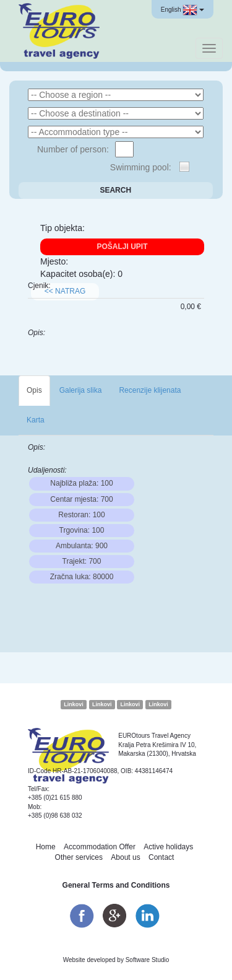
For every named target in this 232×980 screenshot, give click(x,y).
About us (125, 857)
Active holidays (168, 847)
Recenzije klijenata (150, 390)
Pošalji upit (122, 247)
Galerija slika (81, 390)
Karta (36, 420)
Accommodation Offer (100, 847)
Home (46, 847)
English (183, 10)
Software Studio (148, 960)
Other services (79, 857)
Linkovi (74, 704)
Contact (161, 857)
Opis (34, 390)
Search (115, 190)
